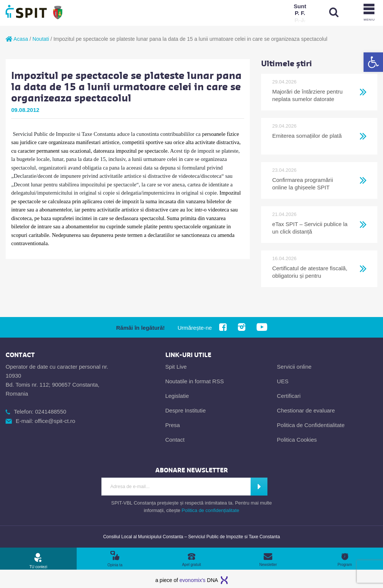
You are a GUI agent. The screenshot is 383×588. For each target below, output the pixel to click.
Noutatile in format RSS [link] (195, 381)
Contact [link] (175, 440)
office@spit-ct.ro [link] (55, 421)
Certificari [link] (289, 396)
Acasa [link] (17, 39)
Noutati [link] (41, 39)
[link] (373, 62)
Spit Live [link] (176, 367)
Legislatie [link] (177, 396)
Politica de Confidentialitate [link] (311, 425)
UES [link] (283, 381)
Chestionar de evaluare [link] (306, 410)
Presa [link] (173, 425)
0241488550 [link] (51, 412)
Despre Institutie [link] (186, 410)
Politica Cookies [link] (297, 440)
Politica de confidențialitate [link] (211, 510)
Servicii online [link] (294, 367)
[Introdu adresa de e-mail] (176, 487)
